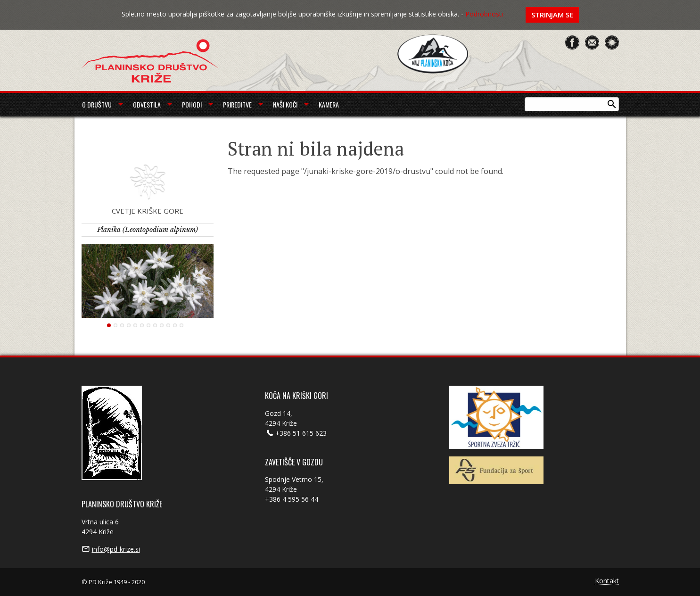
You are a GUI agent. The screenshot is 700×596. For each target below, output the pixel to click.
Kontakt (607, 581)
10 (168, 325)
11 (175, 325)
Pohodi (192, 104)
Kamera (329, 104)
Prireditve (237, 104)
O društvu (97, 104)
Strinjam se (552, 15)
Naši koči (285, 104)
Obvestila (147, 104)
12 (181, 325)
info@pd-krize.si (116, 549)
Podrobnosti (484, 14)
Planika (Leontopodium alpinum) (148, 230)
